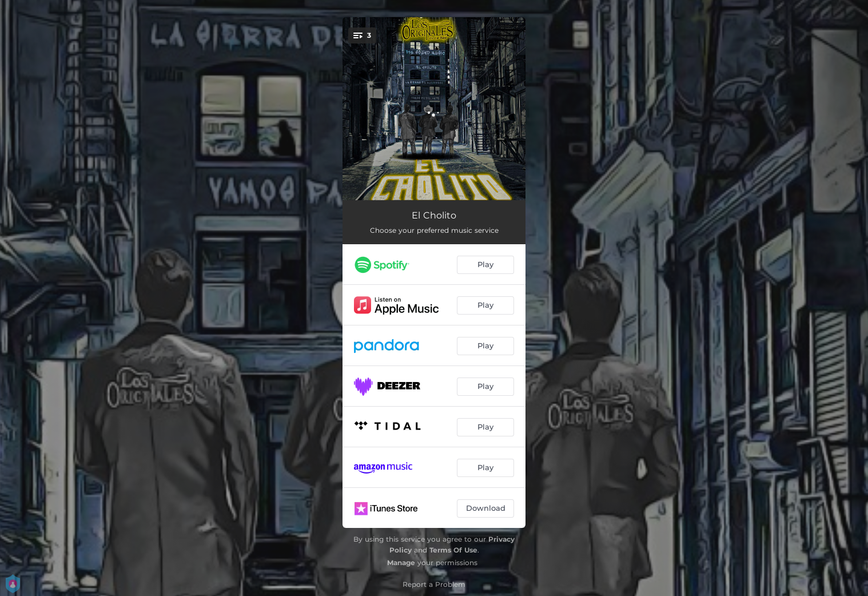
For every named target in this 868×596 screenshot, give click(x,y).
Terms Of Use (453, 550)
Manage (401, 563)
